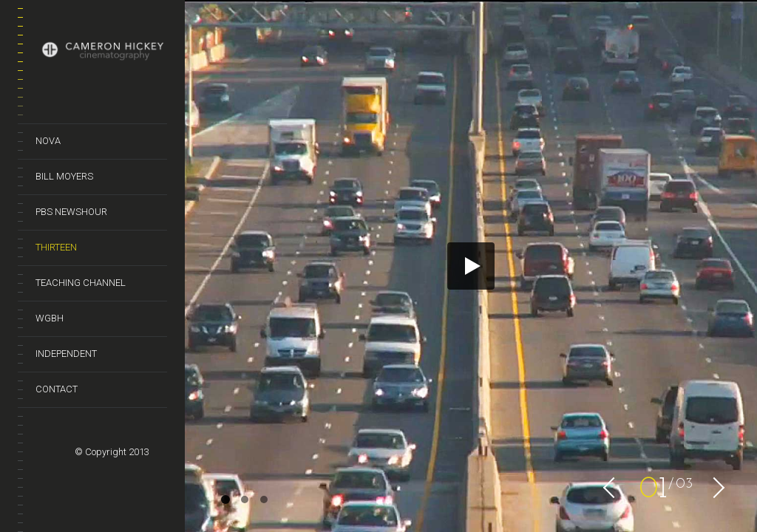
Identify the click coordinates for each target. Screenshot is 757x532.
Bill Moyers (64, 176)
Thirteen (56, 247)
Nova (48, 141)
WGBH (50, 318)
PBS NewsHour (71, 212)
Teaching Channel (81, 283)
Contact (57, 389)
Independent (66, 354)
